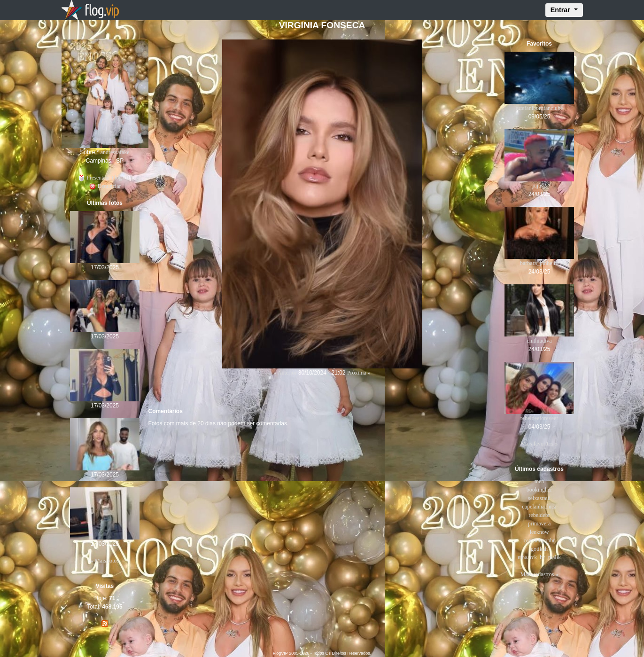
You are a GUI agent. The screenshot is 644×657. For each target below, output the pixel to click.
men (539, 481)
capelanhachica (539, 507)
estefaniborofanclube (539, 108)
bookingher (539, 490)
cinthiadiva (539, 341)
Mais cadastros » (539, 574)
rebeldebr (539, 515)
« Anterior (285, 373)
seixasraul (539, 498)
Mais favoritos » (539, 444)
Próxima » (359, 373)
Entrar (561, 10)
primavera (539, 524)
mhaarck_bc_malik (539, 557)
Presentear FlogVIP (105, 178)
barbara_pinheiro (539, 263)
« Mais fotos (105, 561)
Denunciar (105, 186)
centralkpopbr (539, 540)
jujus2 (539, 186)
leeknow (539, 532)
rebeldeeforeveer (539, 418)
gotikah (539, 549)
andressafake (115, 152)
